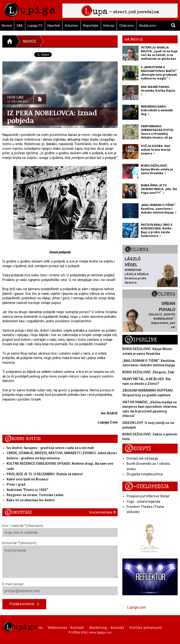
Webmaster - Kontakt (66, 627)
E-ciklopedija (147, 487)
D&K (20, 26)
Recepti (138, 449)
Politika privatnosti (146, 627)
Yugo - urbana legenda (143, 502)
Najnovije (134, 39)
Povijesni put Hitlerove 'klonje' (148, 496)
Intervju (109, 26)
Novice (30, 41)
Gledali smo (147, 26)
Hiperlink (54, 26)
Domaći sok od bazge (142, 458)
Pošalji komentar (24, 604)
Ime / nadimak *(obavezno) (60, 530)
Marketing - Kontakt (107, 627)
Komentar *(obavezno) (60, 560)
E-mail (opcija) (60, 589)
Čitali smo (127, 26)
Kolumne (71, 26)
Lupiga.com (136, 607)
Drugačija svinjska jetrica (145, 474)
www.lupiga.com (100, 632)
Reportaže (91, 26)
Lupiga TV (35, 26)
